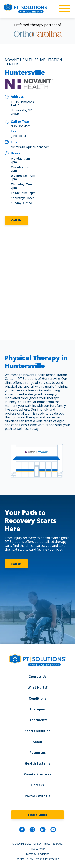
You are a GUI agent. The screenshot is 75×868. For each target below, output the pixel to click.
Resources (37, 753)
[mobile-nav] (63, 9)
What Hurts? (38, 687)
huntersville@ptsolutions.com (30, 147)
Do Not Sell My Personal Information (38, 859)
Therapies (37, 709)
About (37, 742)
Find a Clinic (37, 815)
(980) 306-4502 (21, 126)
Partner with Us (37, 796)
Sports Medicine (37, 731)
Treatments (38, 720)
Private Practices (37, 774)
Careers (37, 785)
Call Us (16, 220)
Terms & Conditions (38, 854)
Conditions (37, 698)
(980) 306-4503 (21, 136)
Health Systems (37, 763)
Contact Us (37, 677)
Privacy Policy (38, 849)
